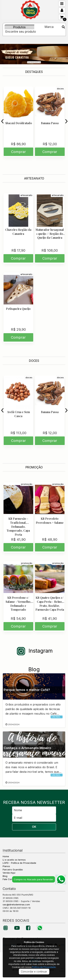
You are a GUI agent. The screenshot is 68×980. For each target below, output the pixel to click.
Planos (6, 866)
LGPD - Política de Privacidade (19, 863)
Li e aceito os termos (14, 860)
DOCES (34, 361)
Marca (49, 27)
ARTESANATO (34, 178)
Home (6, 856)
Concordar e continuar (34, 971)
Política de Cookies (34, 942)
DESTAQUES (34, 72)
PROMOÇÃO (34, 467)
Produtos (19, 27)
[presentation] (2, 121)
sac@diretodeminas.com (16, 904)
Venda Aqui (9, 873)
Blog (5, 876)
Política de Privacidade (44, 967)
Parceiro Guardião (13, 870)
